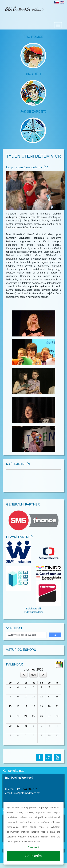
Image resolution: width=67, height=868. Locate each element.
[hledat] (26, 635)
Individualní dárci (33, 612)
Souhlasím (33, 856)
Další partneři (33, 609)
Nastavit (33, 847)
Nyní (33, 675)
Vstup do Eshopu (21, 650)
